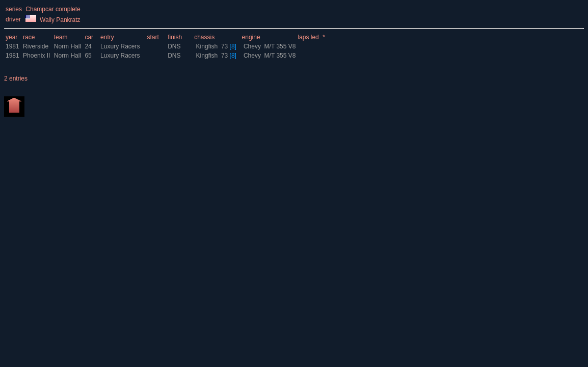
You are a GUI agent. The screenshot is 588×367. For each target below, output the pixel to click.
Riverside (36, 46)
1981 (12, 46)
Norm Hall (69, 46)
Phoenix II (36, 56)
